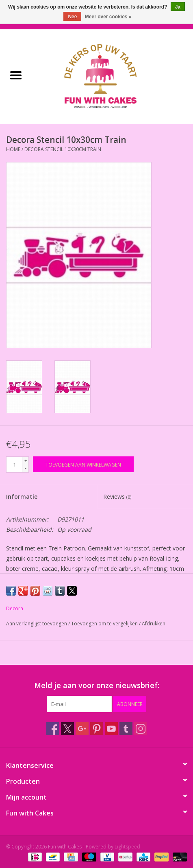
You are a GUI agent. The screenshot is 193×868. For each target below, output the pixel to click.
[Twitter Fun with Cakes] (67, 729)
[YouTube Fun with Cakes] (111, 729)
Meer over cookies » (108, 17)
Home (13, 149)
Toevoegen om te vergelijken (105, 624)
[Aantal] (14, 465)
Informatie (22, 496)
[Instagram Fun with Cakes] (141, 729)
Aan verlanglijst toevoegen (37, 624)
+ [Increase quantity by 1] (26, 461)
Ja (178, 7)
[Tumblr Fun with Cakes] (126, 729)
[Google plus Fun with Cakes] (82, 729)
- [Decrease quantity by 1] (26, 468)
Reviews (117, 496)
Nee (72, 17)
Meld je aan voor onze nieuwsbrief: (97, 685)
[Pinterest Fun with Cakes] (97, 729)
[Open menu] (16, 75)
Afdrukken (154, 624)
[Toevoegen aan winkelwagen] (83, 464)
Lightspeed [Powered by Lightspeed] (127, 847)
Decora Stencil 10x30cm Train (63, 149)
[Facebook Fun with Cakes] (53, 729)
